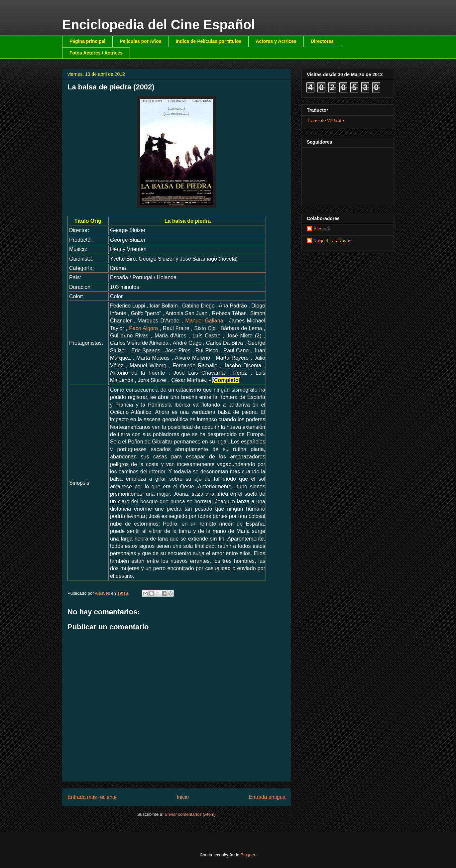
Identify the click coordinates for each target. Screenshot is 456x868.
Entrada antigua (267, 797)
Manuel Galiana (204, 321)
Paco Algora (143, 328)
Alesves (322, 229)
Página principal (87, 41)
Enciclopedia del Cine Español (159, 25)
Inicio (183, 797)
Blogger (248, 855)
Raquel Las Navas (332, 241)
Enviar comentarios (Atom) (190, 814)
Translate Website (325, 121)
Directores (322, 41)
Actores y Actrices (276, 41)
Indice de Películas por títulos (209, 41)
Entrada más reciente (92, 797)
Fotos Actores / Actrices (96, 53)
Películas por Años (141, 41)
